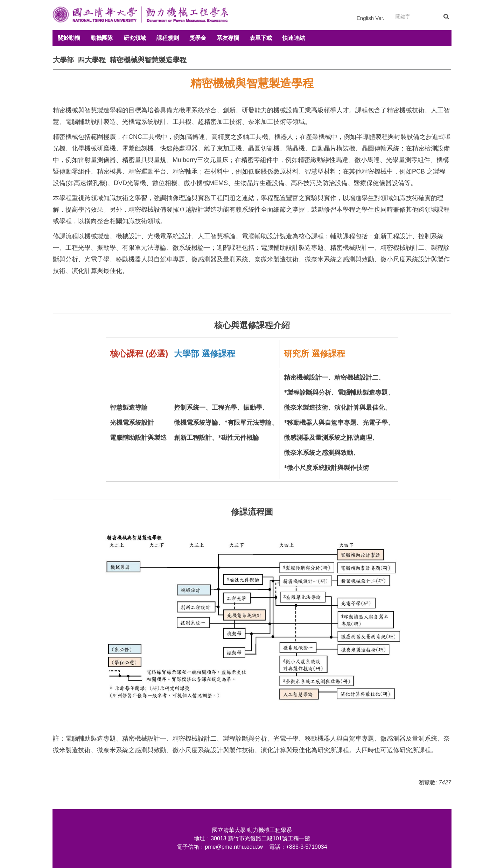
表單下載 (261, 38)
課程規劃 (168, 38)
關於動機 (69, 38)
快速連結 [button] (294, 38)
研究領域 (135, 38)
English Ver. (370, 18)
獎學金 (198, 38)
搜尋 (446, 17)
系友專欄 (228, 38)
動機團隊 (102, 38)
